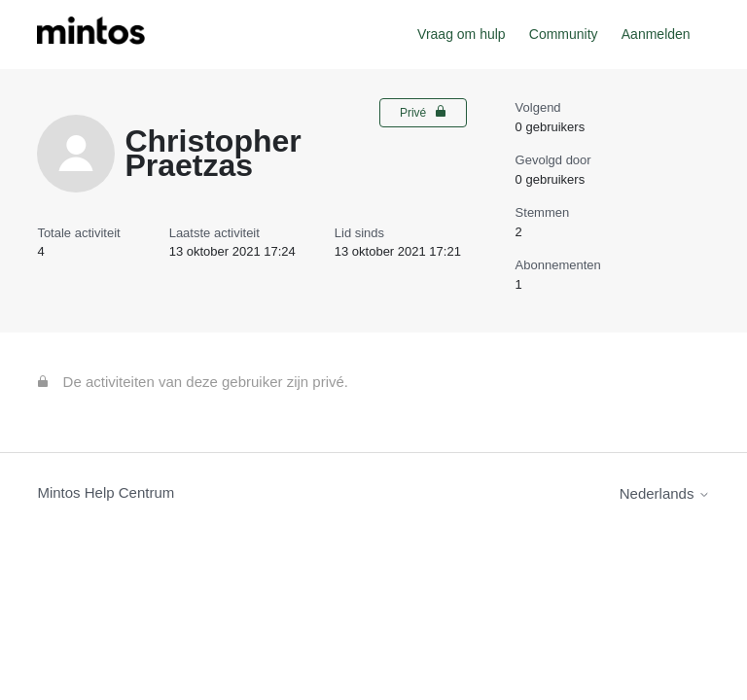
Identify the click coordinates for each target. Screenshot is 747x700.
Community (564, 34)
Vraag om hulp (462, 34)
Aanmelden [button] (656, 34)
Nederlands (665, 493)
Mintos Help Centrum (106, 492)
